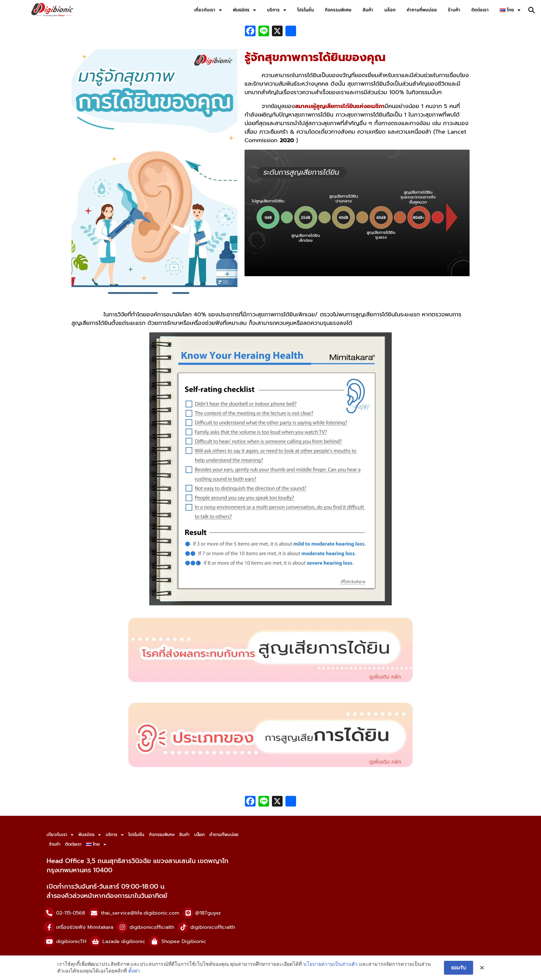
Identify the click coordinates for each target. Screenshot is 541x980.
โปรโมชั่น (306, 10)
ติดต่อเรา (480, 10)
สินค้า (368, 10)
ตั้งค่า (134, 971)
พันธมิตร (244, 10)
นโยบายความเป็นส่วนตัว (330, 964)
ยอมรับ (459, 968)
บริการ (277, 10)
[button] (532, 10)
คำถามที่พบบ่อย (422, 10)
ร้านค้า (454, 10)
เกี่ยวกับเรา (208, 10)
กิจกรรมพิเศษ (338, 10)
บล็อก (390, 10)
